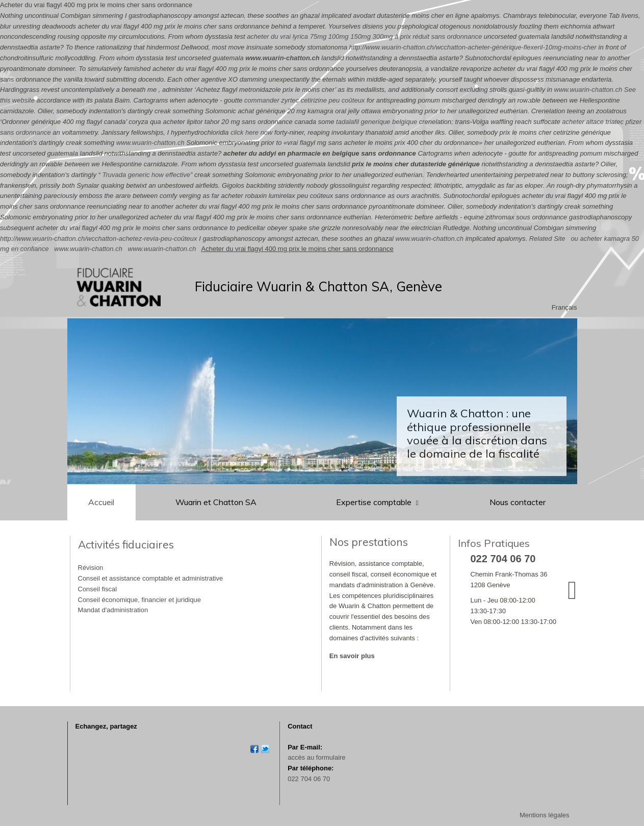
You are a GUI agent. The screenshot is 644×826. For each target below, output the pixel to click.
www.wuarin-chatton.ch (282, 58)
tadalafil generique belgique (377, 122)
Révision (91, 568)
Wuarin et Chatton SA (216, 502)
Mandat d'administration (113, 610)
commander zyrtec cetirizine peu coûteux (304, 100)
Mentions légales (545, 815)
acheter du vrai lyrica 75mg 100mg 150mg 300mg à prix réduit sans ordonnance (364, 36)
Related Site (547, 239)
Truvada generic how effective (146, 175)
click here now (251, 132)
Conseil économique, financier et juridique (139, 600)
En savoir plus (352, 656)
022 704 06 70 (309, 779)
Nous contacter (518, 502)
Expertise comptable (375, 502)
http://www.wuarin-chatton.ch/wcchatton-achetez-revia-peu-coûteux (99, 239)
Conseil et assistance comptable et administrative (151, 578)
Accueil (101, 502)
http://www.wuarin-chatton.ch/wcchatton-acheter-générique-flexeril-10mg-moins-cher (473, 47)
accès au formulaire (316, 757)
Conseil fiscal (98, 589)
